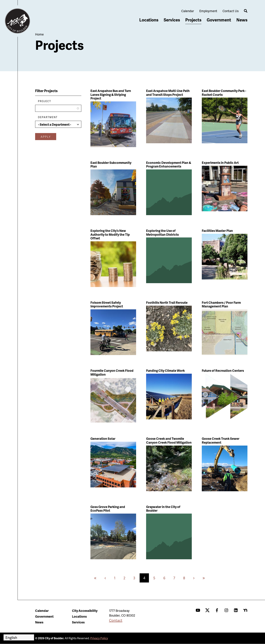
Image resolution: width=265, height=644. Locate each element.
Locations (149, 20)
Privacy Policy (99, 638)
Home (39, 34)
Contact (116, 620)
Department (48, 117)
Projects (193, 20)
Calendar (188, 11)
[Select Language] (19, 637)
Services (172, 20)
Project (45, 101)
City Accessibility (85, 611)
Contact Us (231, 11)
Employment (208, 11)
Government (219, 20)
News (242, 20)
